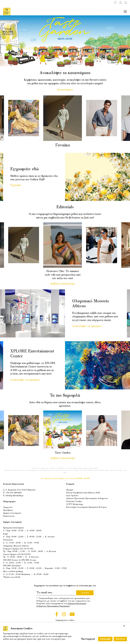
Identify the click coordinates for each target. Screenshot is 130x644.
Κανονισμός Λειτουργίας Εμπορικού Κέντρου (86, 507)
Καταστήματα (65, 90)
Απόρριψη (105, 639)
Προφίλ (70, 490)
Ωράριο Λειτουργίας (12, 513)
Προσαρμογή (88, 639)
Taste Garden (64, 453)
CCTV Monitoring (75, 504)
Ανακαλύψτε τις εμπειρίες (87, 326)
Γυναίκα (64, 145)
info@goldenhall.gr (14, 496)
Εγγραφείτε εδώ (25, 169)
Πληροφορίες (9, 502)
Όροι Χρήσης (72, 496)
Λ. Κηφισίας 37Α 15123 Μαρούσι (20, 490)
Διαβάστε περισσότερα (64, 284)
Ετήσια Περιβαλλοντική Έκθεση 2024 (83, 493)
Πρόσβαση (8, 510)
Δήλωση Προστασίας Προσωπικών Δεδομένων (87, 499)
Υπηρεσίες (8, 507)
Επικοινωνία (9, 516)
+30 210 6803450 (14, 493)
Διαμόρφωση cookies (65, 620)
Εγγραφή (16, 185)
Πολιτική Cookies (74, 501)
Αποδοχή (120, 639)
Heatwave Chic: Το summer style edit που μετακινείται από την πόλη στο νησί (64, 275)
